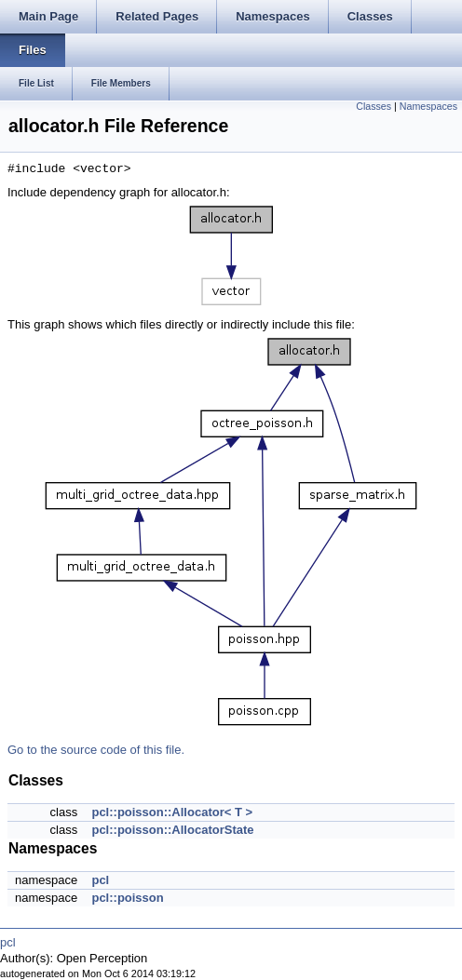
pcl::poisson (127, 898)
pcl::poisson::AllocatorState (172, 830)
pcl (100, 880)
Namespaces (428, 106)
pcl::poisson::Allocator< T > (172, 812)
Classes (374, 106)
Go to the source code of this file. (96, 750)
